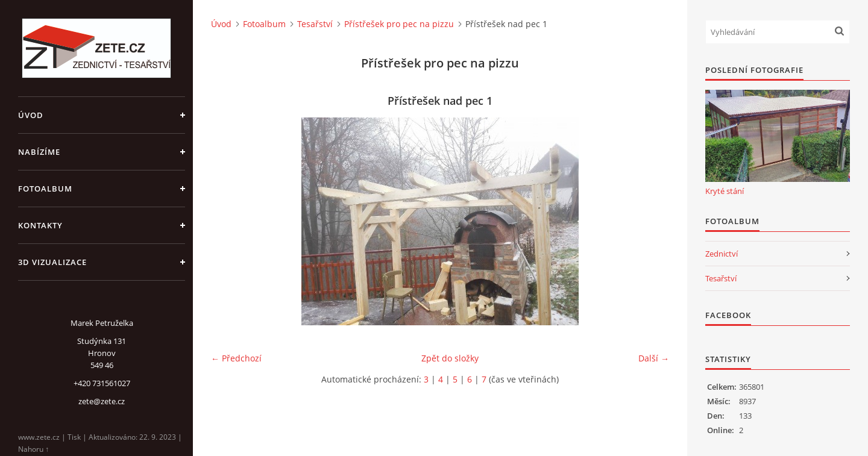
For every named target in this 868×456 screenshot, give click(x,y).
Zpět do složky (450, 358)
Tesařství (315, 24)
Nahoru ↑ (33, 449)
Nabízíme (39, 152)
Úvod (31, 115)
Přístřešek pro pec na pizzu (399, 24)
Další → (654, 358)
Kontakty (40, 225)
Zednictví (722, 254)
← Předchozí (236, 358)
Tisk (74, 437)
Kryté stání (725, 191)
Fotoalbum (45, 189)
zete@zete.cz (102, 401)
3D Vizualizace (52, 262)
